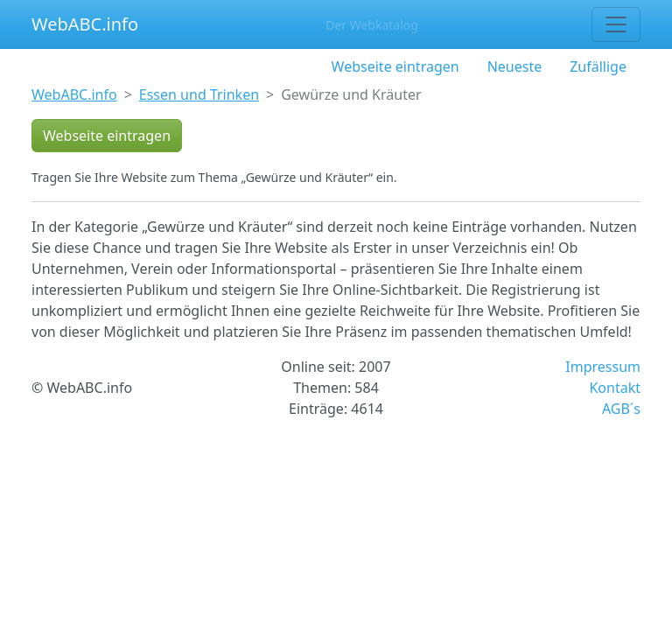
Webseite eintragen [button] (107, 136)
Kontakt (615, 388)
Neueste (515, 66)
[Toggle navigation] (616, 24)
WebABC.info (85, 24)
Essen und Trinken (199, 94)
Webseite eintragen (395, 66)
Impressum (603, 367)
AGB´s (621, 409)
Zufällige (598, 66)
